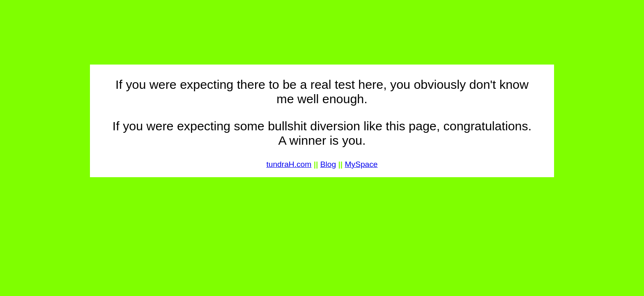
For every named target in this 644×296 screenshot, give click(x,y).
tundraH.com (289, 164)
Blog (328, 164)
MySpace (361, 164)
